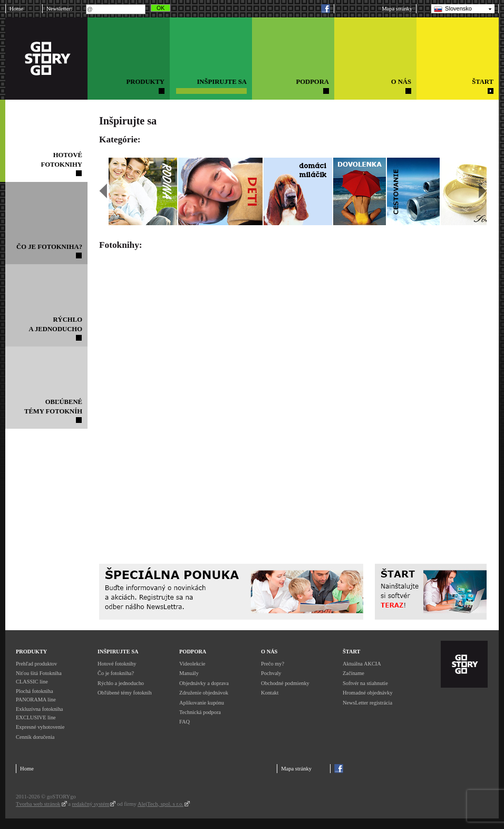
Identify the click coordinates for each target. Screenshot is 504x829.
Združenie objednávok (204, 693)
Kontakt (270, 693)
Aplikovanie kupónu (202, 703)
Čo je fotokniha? (116, 673)
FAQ (185, 722)
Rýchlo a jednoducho (121, 683)
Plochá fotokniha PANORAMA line (36, 695)
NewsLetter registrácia (367, 703)
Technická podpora (200, 712)
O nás (269, 652)
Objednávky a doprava (204, 683)
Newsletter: (59, 9)
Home (16, 9)
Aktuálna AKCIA (362, 664)
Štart (351, 652)
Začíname (353, 673)
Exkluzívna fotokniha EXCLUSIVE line (39, 713)
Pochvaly (271, 673)
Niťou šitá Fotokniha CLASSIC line (39, 677)
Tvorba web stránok (38, 804)
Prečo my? (273, 664)
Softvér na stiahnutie (365, 683)
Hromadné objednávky (368, 693)
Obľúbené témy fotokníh (125, 693)
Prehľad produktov (36, 664)
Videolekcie (192, 664)
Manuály (189, 673)
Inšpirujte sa (118, 652)
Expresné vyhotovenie (40, 727)
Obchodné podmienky (285, 683)
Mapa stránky (397, 9)
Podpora (193, 652)
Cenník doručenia (35, 737)
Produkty (31, 652)
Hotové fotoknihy (117, 664)
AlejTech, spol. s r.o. (161, 804)
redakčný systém (91, 804)
